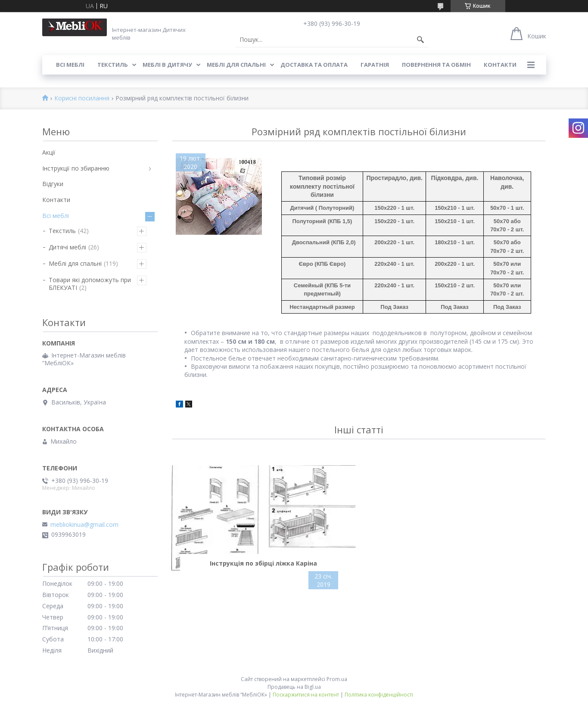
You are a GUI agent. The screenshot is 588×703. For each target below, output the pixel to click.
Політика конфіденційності (379, 695)
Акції (49, 152)
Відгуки (53, 184)
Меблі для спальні (236, 65)
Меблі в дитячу (167, 65)
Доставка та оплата (314, 65)
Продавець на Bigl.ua (294, 687)
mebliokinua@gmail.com (84, 525)
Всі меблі (70, 65)
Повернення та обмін (436, 65)
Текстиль (113, 65)
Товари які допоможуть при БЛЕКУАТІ (90, 284)
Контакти (500, 65)
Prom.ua (337, 679)
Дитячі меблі (67, 247)
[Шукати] (420, 40)
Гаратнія (375, 65)
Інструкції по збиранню (76, 168)
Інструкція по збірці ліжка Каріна (263, 563)
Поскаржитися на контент (306, 695)
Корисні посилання (82, 98)
